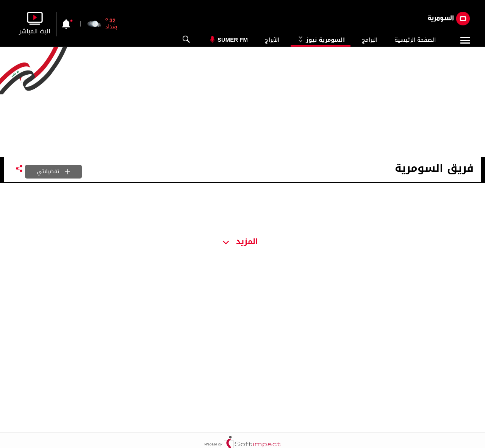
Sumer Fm (233, 40)
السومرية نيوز (321, 40)
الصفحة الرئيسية (415, 40)
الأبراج (272, 40)
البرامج (370, 40)
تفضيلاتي (53, 172)
